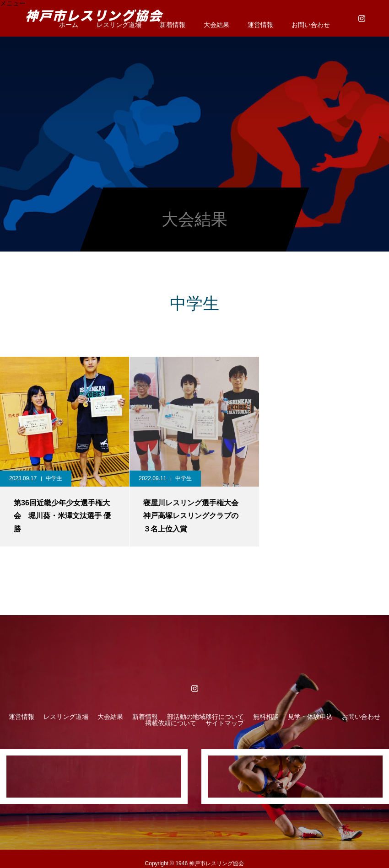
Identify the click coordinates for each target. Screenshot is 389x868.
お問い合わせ (311, 25)
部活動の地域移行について (205, 717)
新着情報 (173, 25)
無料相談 (266, 717)
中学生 (54, 478)
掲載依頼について (171, 723)
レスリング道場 (66, 717)
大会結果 (216, 25)
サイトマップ (225, 723)
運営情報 (260, 25)
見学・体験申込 (310, 717)
